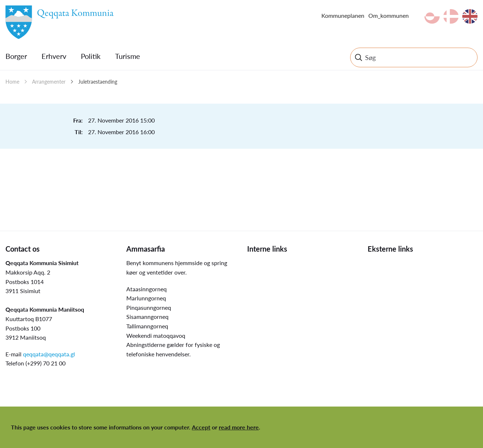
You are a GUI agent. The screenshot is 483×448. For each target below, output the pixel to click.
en (470, 16)
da (451, 16)
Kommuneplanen (343, 15)
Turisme (128, 56)
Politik (91, 56)
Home (12, 82)
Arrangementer (49, 82)
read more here (239, 427)
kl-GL (432, 16)
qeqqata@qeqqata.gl (49, 354)
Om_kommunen (389, 15)
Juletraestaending (98, 82)
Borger (16, 56)
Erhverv (54, 56)
